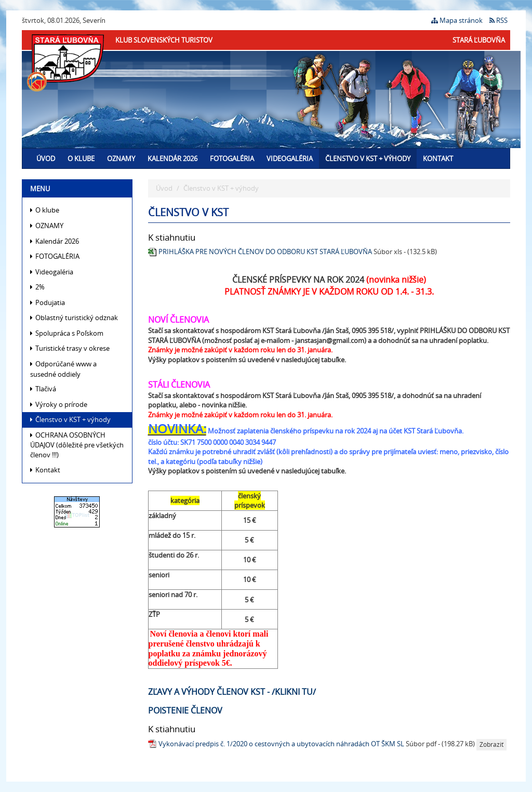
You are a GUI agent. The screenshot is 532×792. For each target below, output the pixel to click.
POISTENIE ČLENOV (185, 710)
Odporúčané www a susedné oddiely (63, 369)
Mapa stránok (457, 20)
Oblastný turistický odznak (74, 318)
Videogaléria (290, 159)
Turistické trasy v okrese (70, 348)
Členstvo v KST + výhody (368, 159)
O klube (81, 159)
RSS (498, 20)
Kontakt (438, 159)
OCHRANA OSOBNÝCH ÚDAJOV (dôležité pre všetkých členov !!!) (77, 445)
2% (37, 287)
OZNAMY (121, 159)
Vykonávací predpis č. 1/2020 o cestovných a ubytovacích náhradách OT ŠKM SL (281, 744)
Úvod (46, 159)
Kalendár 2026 (172, 159)
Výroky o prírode (59, 404)
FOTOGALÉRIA (232, 159)
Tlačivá (43, 389)
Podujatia (48, 302)
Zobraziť (491, 744)
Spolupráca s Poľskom (67, 333)
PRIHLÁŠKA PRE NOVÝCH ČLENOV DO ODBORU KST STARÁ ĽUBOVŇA (265, 252)
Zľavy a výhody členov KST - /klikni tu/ (232, 692)
